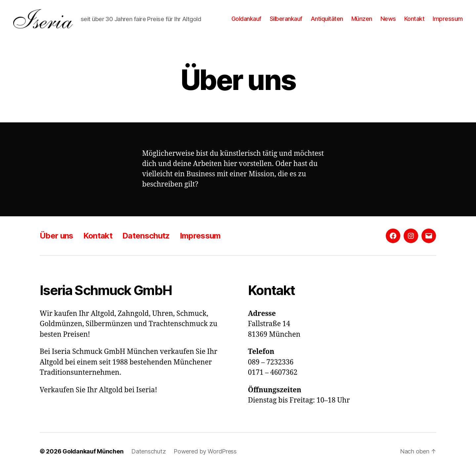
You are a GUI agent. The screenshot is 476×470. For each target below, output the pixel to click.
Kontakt (415, 19)
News (388, 19)
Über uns (57, 236)
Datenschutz (146, 236)
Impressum (448, 19)
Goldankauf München (93, 451)
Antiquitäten (327, 19)
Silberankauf (286, 19)
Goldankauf (246, 19)
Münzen (362, 19)
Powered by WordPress (205, 451)
